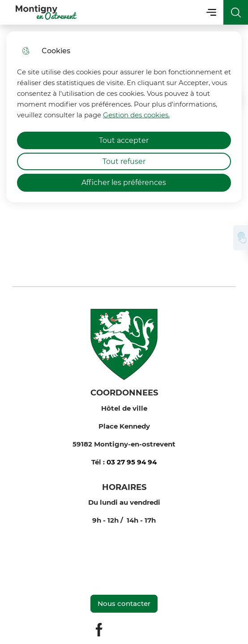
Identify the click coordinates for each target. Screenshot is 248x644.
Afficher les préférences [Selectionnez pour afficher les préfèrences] (124, 182)
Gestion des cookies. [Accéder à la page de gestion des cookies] (136, 115)
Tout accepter (124, 140)
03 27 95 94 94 (132, 462)
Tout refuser (124, 161)
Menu (211, 12)
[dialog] (124, 117)
